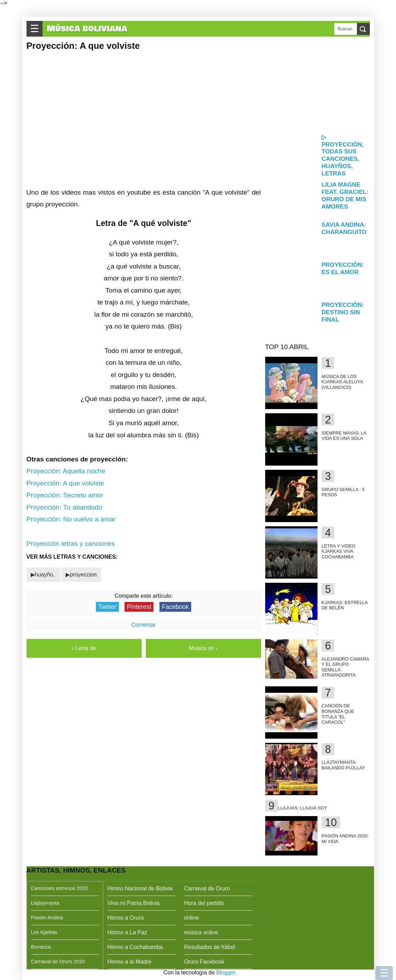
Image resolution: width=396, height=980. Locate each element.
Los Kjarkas (44, 932)
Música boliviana (87, 29)
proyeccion (83, 575)
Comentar (143, 625)
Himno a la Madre (129, 962)
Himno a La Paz (127, 932)
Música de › (203, 648)
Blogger (226, 973)
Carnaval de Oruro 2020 (58, 962)
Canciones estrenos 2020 (59, 888)
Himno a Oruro (126, 918)
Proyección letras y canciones (71, 544)
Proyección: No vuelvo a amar (71, 519)
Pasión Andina (47, 918)
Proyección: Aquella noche (66, 471)
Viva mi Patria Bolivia (134, 903)
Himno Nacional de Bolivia (140, 888)
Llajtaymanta (45, 903)
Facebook (175, 607)
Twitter (107, 607)
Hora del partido (204, 903)
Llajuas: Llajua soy (302, 808)
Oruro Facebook (204, 962)
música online (201, 932)
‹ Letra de (84, 648)
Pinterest (139, 607)
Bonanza (41, 947)
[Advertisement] (317, 84)
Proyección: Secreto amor (65, 495)
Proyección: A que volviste (65, 483)
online (192, 918)
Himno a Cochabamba (135, 947)
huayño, (46, 575)
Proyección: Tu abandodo (65, 507)
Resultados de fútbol (210, 947)
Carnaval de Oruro (207, 888)
